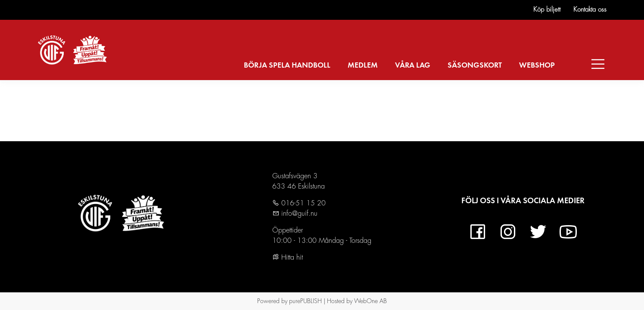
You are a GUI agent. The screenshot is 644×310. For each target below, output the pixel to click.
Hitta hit (288, 257)
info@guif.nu (298, 214)
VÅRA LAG (413, 65)
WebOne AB (370, 301)
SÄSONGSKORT (475, 65)
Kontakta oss (590, 10)
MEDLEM (363, 65)
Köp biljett (547, 10)
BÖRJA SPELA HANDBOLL (287, 65)
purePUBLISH (305, 301)
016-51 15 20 (302, 203)
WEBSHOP (537, 65)
